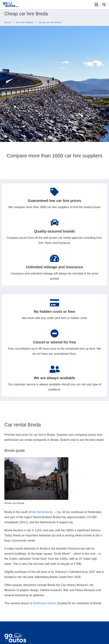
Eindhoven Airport (44, 603)
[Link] (11, 5)
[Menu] (96, 5)
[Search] (104, 5)
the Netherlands (42, 512)
